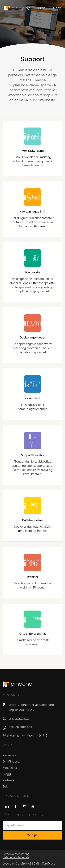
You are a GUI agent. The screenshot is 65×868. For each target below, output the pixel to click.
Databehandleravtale (16, 857)
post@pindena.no (20, 727)
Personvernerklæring (16, 854)
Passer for (9, 755)
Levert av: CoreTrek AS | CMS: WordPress (29, 864)
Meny (54, 8)
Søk (5, 786)
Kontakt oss (10, 768)
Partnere (8, 780)
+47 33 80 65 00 (19, 718)
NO (39, 8)
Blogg (7, 774)
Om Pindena (11, 761)
